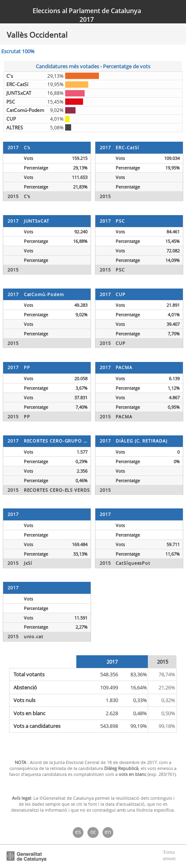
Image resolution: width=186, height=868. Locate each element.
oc (93, 832)
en (108, 832)
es (78, 832)
